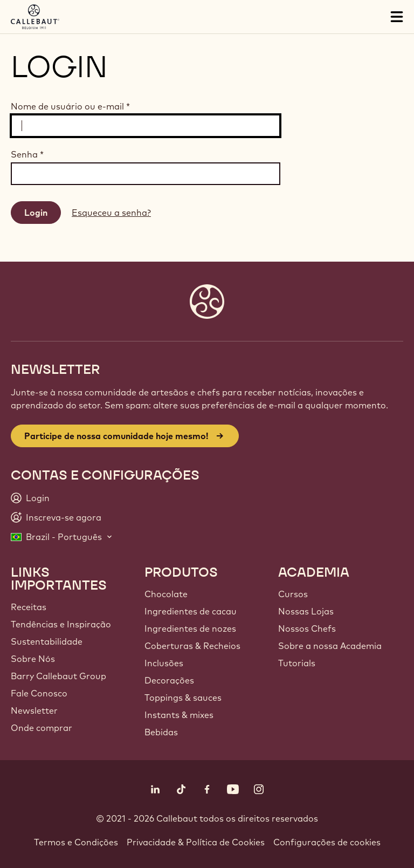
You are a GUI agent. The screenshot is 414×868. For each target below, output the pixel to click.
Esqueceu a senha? (111, 213)
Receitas (29, 607)
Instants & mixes (179, 715)
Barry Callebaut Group (58, 676)
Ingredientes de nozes (190, 628)
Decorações (169, 680)
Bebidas (161, 732)
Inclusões (164, 663)
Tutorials (297, 663)
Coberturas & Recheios (192, 646)
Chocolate (166, 594)
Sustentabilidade (47, 641)
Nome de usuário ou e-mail (70, 106)
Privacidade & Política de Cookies (196, 842)
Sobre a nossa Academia (330, 646)
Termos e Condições (76, 842)
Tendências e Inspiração (61, 624)
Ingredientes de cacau (191, 611)
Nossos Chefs (307, 628)
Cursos (293, 594)
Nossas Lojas (306, 611)
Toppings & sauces (183, 698)
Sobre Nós (33, 659)
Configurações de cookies (327, 842)
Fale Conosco (39, 693)
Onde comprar (42, 728)
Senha (27, 154)
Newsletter (34, 710)
